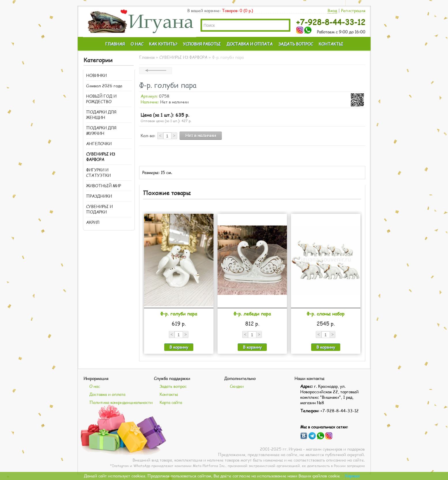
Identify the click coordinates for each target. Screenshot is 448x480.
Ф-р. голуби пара (179, 314)
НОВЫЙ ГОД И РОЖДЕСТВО (101, 99)
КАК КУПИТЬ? (163, 44)
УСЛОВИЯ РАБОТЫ (202, 44)
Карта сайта (171, 402)
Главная (147, 57)
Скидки (237, 386)
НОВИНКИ (96, 75)
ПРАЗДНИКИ (99, 196)
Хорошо (352, 476)
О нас (95, 386)
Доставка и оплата (107, 394)
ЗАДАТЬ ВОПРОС (296, 44)
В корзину (179, 347)
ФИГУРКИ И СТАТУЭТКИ (98, 173)
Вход (332, 11)
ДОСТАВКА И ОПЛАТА (249, 44)
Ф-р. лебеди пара (252, 314)
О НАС (137, 44)
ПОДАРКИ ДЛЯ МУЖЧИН (101, 131)
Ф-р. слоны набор (326, 314)
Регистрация (353, 11)
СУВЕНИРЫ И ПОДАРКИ (99, 209)
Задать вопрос (173, 386)
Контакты (169, 394)
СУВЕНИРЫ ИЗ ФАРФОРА (101, 157)
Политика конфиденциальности (121, 402)
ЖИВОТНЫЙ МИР (104, 186)
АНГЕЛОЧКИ (99, 144)
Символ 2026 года (104, 86)
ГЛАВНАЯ (115, 44)
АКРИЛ (93, 222)
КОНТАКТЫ (331, 44)
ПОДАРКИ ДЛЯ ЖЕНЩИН (101, 115)
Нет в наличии (201, 135)
